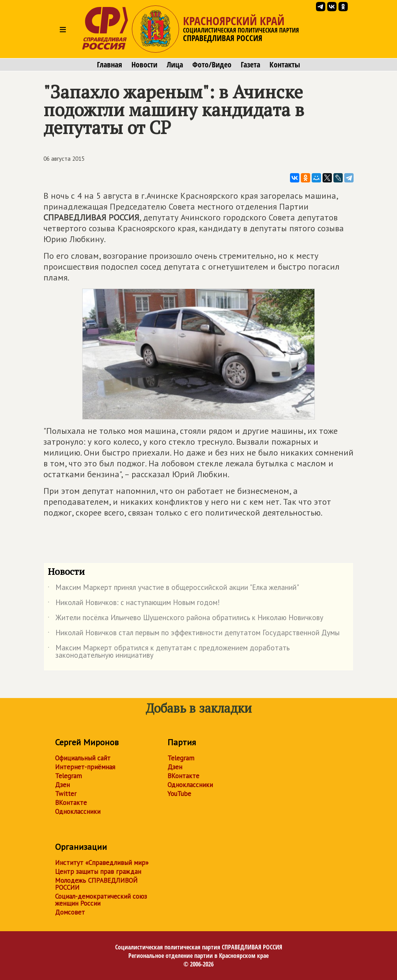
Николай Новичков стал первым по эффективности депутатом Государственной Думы (194, 634)
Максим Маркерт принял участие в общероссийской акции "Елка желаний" (173, 589)
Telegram (68, 776)
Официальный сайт (83, 758)
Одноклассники (78, 812)
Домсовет (70, 912)
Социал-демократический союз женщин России (101, 900)
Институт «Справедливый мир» (102, 863)
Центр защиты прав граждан (98, 872)
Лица (175, 65)
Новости (144, 65)
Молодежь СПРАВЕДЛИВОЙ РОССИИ (96, 884)
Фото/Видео (212, 65)
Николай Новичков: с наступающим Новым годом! (134, 604)
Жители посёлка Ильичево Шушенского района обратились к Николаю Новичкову (186, 619)
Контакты (285, 65)
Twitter (66, 794)
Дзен (62, 785)
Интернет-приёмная (85, 767)
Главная (110, 65)
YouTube (179, 794)
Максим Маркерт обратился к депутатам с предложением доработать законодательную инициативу (169, 652)
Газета (250, 65)
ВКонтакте (71, 803)
